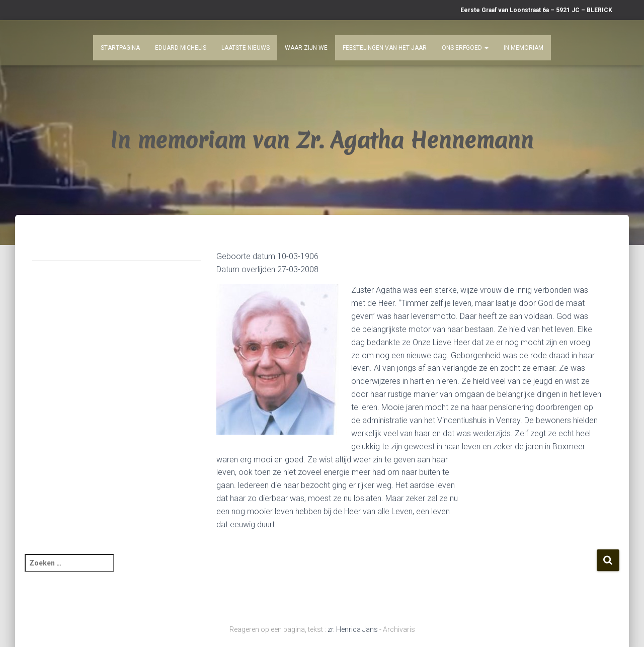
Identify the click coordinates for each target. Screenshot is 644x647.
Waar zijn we (306, 48)
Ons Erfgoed (465, 48)
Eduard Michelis (181, 48)
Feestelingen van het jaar (385, 48)
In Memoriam (524, 48)
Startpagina (120, 48)
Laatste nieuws (246, 48)
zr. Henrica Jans (353, 629)
